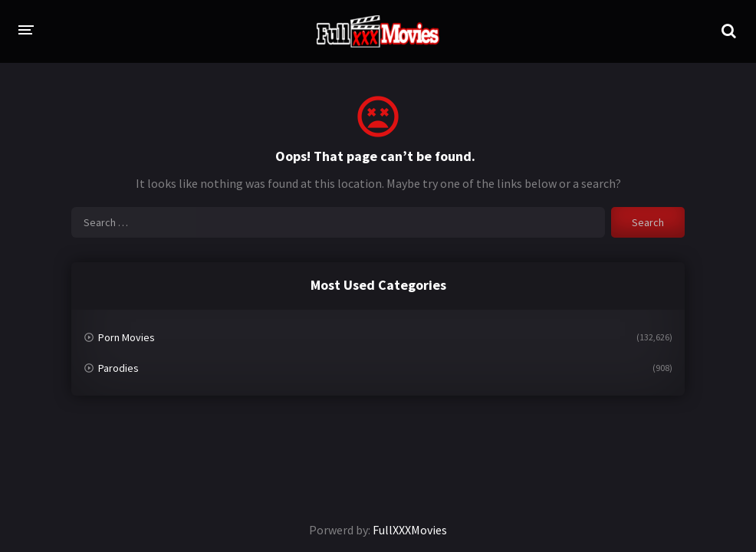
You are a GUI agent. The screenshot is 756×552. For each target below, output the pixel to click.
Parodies (118, 368)
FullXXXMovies (410, 530)
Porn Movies (127, 337)
